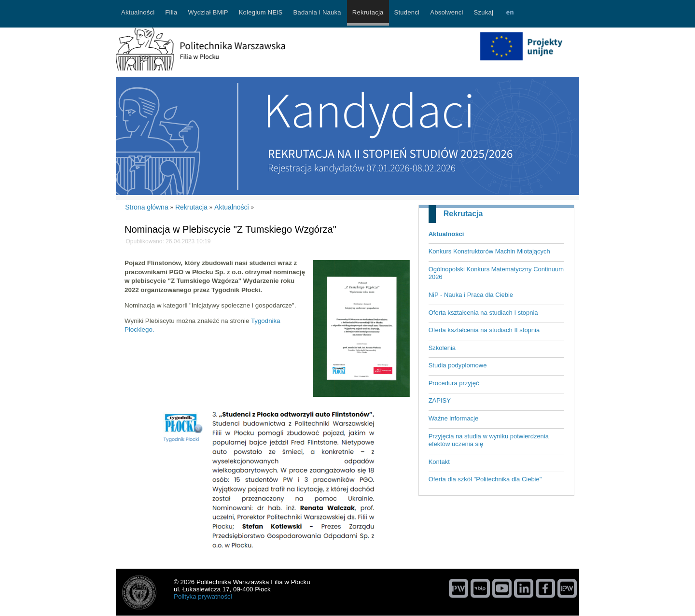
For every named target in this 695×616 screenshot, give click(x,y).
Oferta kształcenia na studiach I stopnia (483, 313)
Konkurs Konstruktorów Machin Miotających (489, 251)
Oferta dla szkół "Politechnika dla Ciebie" (485, 479)
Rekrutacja (463, 214)
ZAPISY (440, 400)
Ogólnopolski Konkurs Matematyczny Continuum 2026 (496, 273)
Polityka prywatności (203, 596)
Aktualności (446, 234)
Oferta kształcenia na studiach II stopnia (484, 330)
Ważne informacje (454, 418)
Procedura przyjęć (454, 383)
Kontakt (439, 462)
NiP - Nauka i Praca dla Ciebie (471, 295)
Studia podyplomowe (458, 365)
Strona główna (147, 207)
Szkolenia (442, 348)
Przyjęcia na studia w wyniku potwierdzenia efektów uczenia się (489, 440)
